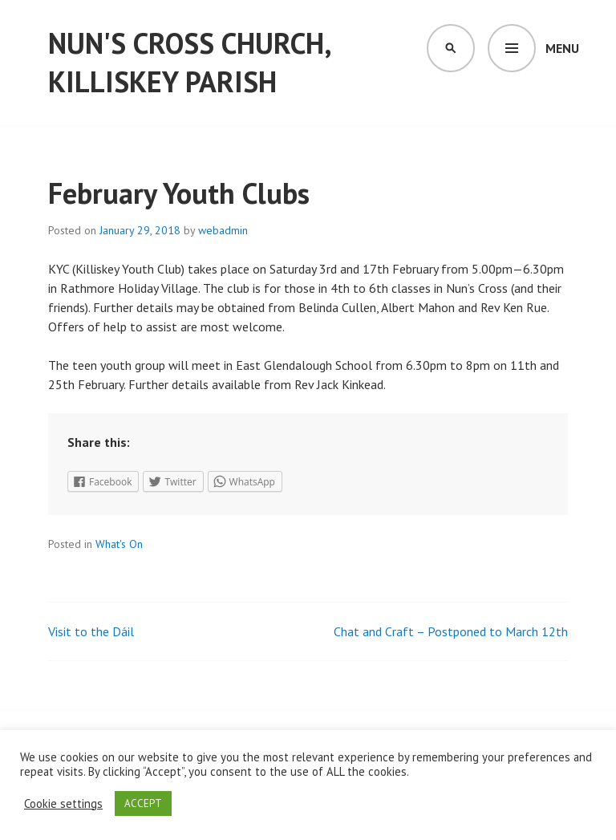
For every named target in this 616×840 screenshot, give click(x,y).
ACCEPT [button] (143, 803)
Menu (562, 48)
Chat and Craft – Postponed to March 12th (451, 631)
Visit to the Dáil (91, 631)
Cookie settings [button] (63, 804)
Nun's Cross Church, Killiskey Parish (189, 62)
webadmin (223, 230)
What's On (119, 544)
